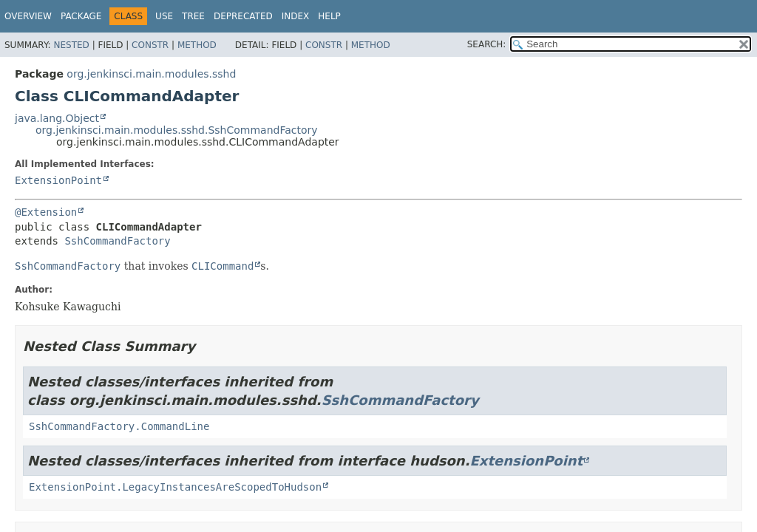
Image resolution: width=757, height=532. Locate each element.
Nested (71, 45)
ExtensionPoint (58, 180)
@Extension (46, 212)
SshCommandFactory (117, 241)
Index (296, 16)
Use (164, 16)
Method (197, 45)
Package (81, 16)
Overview (28, 16)
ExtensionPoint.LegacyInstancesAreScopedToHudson (175, 487)
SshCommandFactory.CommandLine (119, 426)
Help (329, 16)
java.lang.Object (57, 118)
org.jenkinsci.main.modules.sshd (151, 74)
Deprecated (243, 16)
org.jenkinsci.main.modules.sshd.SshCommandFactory (177, 130)
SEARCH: (487, 44)
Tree (193, 16)
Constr (150, 45)
